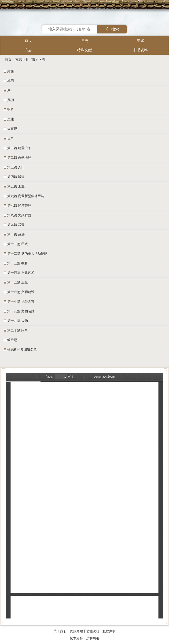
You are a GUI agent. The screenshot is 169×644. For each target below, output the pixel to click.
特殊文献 (84, 50)
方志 (28, 50)
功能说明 (93, 631)
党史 (84, 41)
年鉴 (140, 41)
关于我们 (60, 631)
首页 (28, 41)
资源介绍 (76, 631)
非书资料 (140, 50)
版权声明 (109, 631)
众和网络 (93, 638)
